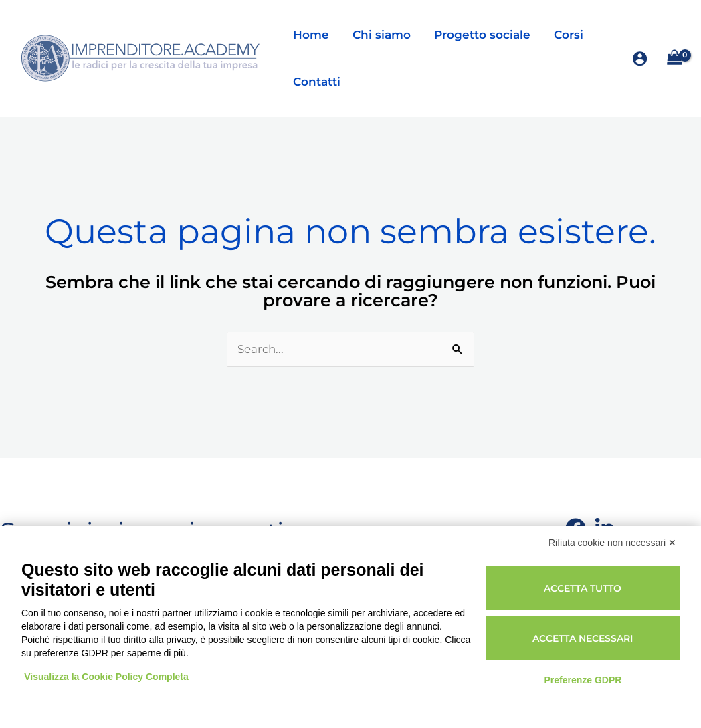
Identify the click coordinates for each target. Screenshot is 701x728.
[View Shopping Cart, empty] (674, 58)
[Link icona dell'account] (640, 58)
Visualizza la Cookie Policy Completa (107, 677)
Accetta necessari (583, 638)
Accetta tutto (583, 588)
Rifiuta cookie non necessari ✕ (612, 543)
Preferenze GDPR (583, 680)
